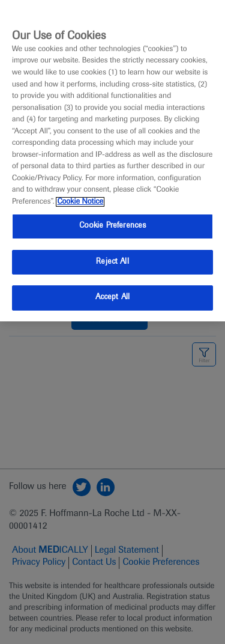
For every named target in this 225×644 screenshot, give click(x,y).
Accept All (112, 297)
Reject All (112, 262)
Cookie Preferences (112, 226)
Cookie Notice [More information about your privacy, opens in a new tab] (80, 202)
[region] (112, 161)
